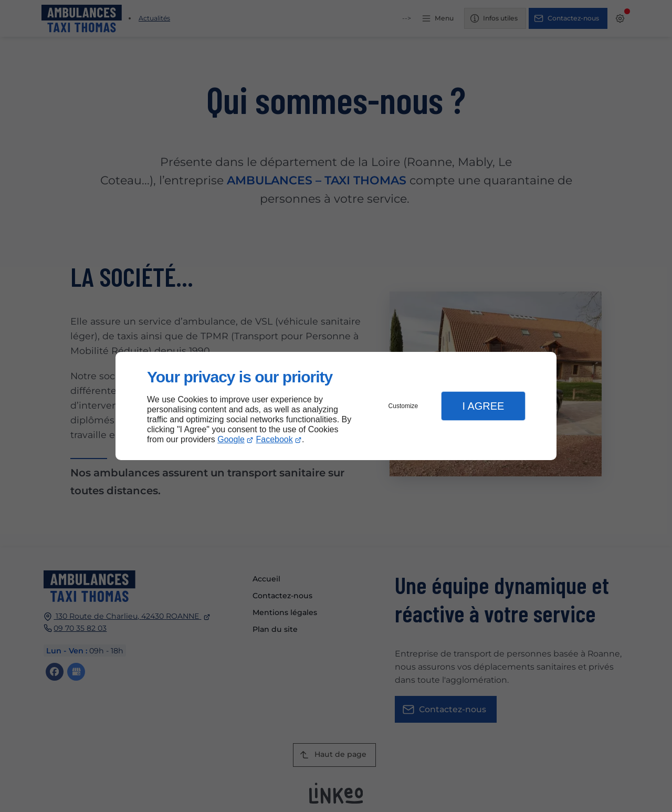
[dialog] (336, 406)
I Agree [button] (483, 406)
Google (231, 439)
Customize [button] (403, 406)
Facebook (275, 439)
